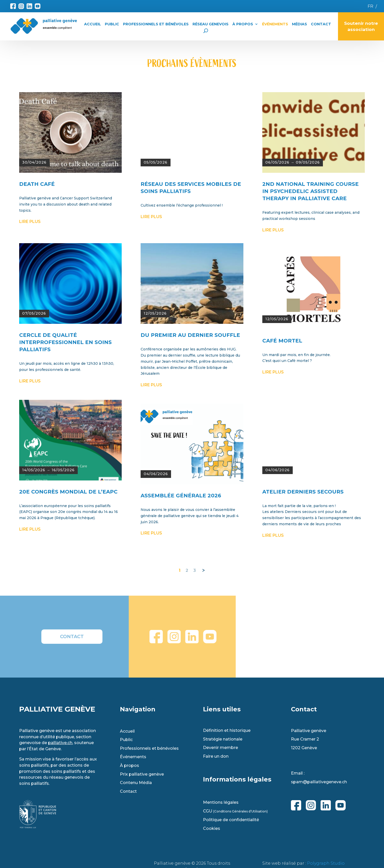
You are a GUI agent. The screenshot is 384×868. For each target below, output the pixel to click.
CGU (235, 811)
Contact (321, 24)
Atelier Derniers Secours (303, 570)
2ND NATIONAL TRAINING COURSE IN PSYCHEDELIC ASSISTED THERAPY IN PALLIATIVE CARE (310, 270)
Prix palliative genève (142, 774)
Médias (300, 24)
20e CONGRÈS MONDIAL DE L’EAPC (68, 570)
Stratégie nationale (223, 739)
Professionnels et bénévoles (149, 748)
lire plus (30, 300)
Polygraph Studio (326, 863)
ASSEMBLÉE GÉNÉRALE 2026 (181, 574)
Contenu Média (136, 783)
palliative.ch (60, 743)
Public (112, 24)
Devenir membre (221, 748)
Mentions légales (221, 802)
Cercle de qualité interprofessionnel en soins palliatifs (65, 421)
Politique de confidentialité (231, 820)
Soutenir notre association (361, 26)
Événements (275, 24)
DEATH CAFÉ (37, 263)
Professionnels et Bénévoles (156, 24)
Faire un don (216, 756)
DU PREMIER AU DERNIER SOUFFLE (190, 414)
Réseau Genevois (211, 24)
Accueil (93, 24)
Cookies (212, 829)
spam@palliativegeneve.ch (319, 782)
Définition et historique (227, 731)
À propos (243, 24)
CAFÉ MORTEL (282, 419)
